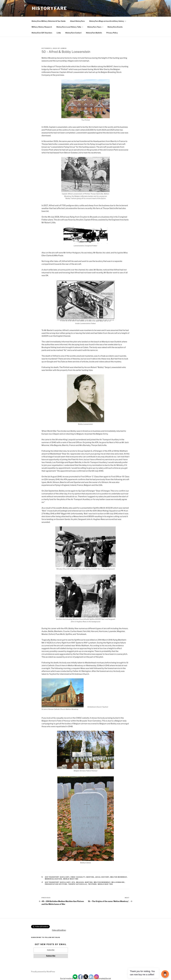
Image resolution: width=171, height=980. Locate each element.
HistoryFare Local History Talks (70, 27)
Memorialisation (53, 879)
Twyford (92, 884)
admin (64, 48)
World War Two (71, 879)
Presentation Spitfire (56, 884)
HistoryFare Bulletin (94, 33)
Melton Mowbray (119, 877)
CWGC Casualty (78, 877)
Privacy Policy (112, 33)
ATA (73, 882)
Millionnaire (118, 882)
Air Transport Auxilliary (58, 882)
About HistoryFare (77, 21)
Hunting (90, 877)
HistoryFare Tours (95, 27)
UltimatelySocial (104, 979)
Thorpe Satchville (78, 884)
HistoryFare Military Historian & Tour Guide (49, 21)
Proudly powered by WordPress (43, 972)
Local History (102, 877)
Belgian (80, 882)
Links (59, 33)
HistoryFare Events (115, 27)
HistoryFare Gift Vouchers (42, 33)
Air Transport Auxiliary (57, 877)
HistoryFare (49, 8)
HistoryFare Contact (73, 33)
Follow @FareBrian (59, 930)
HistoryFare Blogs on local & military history (108, 21)
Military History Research (42, 27)
